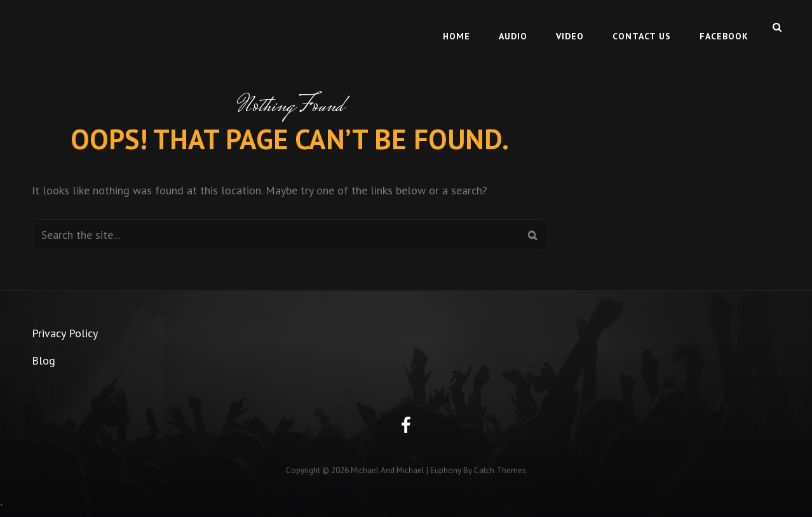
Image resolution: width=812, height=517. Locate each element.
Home (457, 27)
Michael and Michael (388, 470)
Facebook (724, 27)
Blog (44, 360)
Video (570, 27)
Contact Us (642, 27)
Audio (513, 27)
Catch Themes (500, 470)
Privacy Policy (65, 333)
